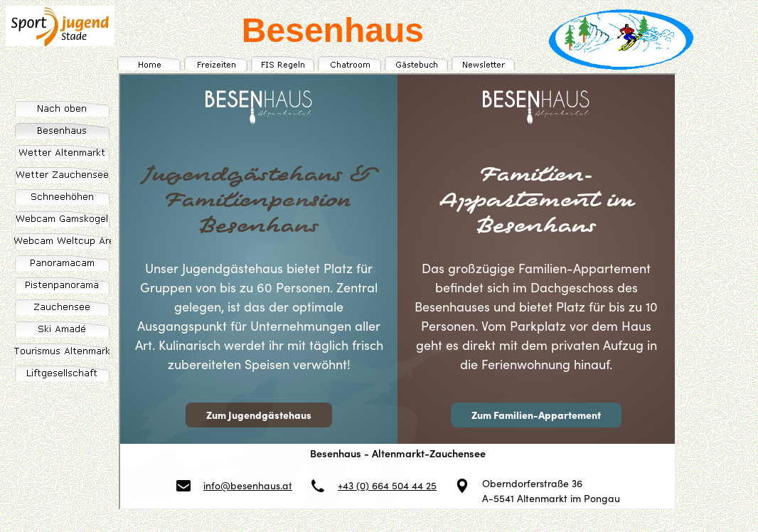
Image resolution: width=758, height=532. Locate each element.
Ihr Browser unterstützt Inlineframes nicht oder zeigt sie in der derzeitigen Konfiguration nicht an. (397, 292)
